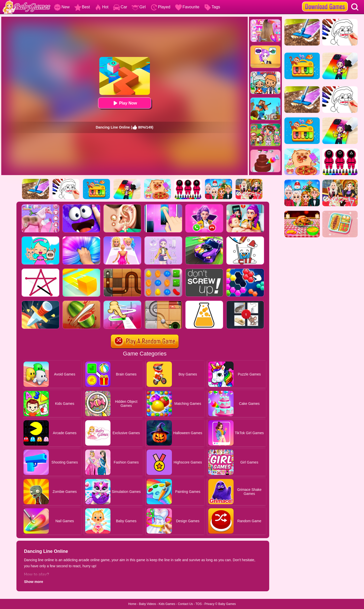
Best (82, 7)
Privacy (209, 604)
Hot (101, 7)
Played (160, 7)
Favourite (187, 7)
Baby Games (227, 604)
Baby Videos (147, 604)
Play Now (124, 103)
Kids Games (167, 604)
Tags (212, 7)
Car (120, 7)
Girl (139, 7)
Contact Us (185, 604)
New (62, 7)
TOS (199, 604)
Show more (33, 582)
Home (132, 604)
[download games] (325, 2)
